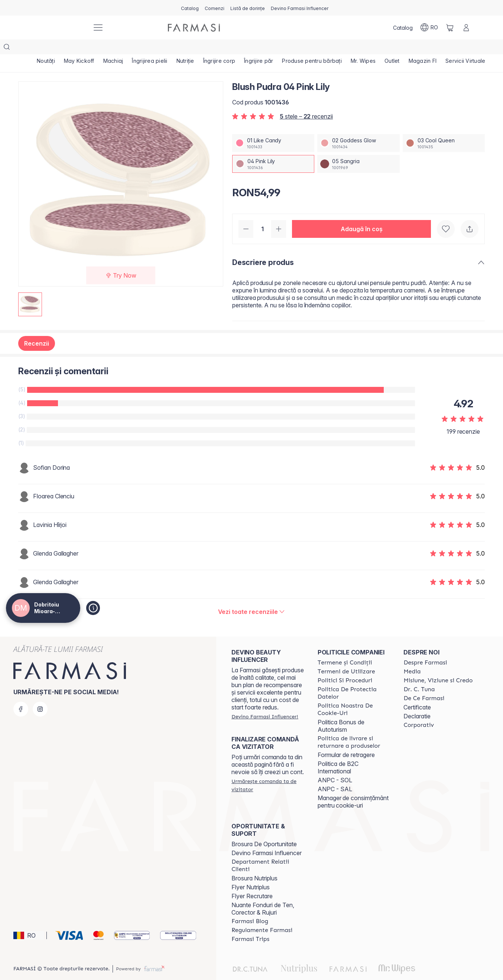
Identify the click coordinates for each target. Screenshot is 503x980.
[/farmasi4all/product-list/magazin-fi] (423, 48)
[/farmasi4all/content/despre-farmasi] (425, 648)
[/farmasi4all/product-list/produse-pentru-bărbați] (312, 48)
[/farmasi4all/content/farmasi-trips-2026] (250, 924)
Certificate (417, 692)
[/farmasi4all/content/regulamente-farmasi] (262, 915)
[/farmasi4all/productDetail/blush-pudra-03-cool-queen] (444, 128)
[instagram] (40, 694)
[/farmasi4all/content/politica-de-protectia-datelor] (354, 678)
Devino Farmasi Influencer (267, 838)
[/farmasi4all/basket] (450, 28)
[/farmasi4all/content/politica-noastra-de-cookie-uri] (354, 695)
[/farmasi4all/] (58, 28)
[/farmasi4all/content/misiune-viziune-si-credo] (438, 666)
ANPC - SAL (335, 774)
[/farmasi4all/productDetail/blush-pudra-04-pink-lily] (273, 149)
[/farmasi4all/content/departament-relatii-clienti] (268, 851)
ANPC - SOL (335, 765)
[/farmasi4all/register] (215, 8)
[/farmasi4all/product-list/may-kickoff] (79, 48)
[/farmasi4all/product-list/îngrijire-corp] (219, 48)
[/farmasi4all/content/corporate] (419, 710)
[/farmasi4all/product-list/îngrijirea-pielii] (150, 48)
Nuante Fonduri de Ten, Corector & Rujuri (263, 894)
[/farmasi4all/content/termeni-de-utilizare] (346, 657)
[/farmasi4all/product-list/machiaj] (113, 48)
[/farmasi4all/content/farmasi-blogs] (250, 906)
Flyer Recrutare (252, 881)
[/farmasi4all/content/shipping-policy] (354, 727)
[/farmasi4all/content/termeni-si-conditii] (345, 648)
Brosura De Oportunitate (264, 829)
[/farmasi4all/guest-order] (268, 770)
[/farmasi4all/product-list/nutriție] (185, 48)
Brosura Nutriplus (254, 863)
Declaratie (417, 701)
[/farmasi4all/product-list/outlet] (392, 48)
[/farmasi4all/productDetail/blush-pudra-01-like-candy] (273, 128)
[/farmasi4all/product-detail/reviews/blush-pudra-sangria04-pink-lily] (252, 597)
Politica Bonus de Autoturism (341, 711)
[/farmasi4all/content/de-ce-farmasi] (424, 683)
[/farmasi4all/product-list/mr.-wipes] (363, 48)
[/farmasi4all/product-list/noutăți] (46, 48)
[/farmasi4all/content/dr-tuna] (419, 675)
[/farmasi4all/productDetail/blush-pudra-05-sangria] (358, 149)
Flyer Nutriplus (251, 872)
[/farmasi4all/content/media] (412, 657)
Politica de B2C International (338, 753)
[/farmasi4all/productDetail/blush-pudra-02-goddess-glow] (358, 128)
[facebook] (21, 694)
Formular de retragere (346, 740)
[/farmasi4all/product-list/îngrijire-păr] (259, 48)
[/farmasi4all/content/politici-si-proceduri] (345, 666)
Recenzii (37, 329)
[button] (361, 214)
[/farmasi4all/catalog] (190, 8)
